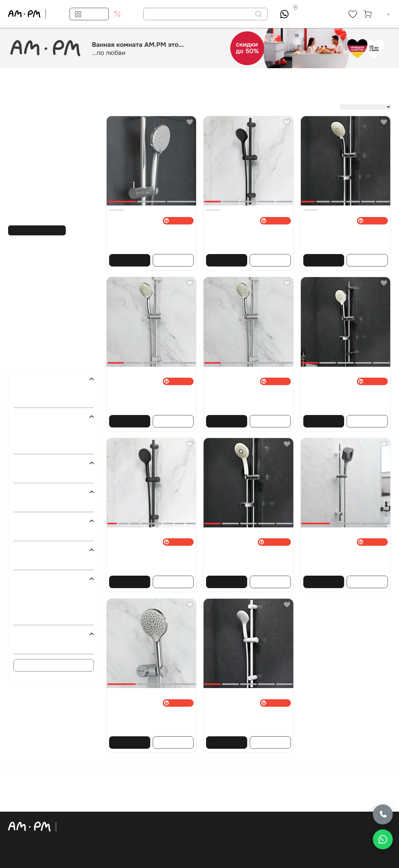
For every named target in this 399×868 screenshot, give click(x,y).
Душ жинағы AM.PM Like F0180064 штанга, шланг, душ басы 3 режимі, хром (344, 396)
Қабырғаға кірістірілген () (50, 475)
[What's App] (284, 14)
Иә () (29, 533)
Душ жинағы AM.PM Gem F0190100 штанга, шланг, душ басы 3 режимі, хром (247, 396)
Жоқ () (31, 504)
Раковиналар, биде (113, 852)
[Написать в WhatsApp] (383, 839)
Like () (31, 608)
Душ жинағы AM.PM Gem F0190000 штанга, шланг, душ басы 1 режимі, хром (150, 396)
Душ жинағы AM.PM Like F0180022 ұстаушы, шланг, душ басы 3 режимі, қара (146, 560)
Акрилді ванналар (112, 861)
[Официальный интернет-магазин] (40, 827)
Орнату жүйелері (111, 843)
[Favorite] (190, 122)
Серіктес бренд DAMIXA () (51, 646)
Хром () (32, 446)
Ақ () (29, 428)
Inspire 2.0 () (37, 591)
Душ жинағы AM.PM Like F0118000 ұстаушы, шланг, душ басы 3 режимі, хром (146, 721)
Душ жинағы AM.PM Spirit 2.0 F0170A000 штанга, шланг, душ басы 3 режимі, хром (345, 235)
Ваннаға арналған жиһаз (120, 824)
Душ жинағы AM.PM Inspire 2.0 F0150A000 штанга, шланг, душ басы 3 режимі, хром (245, 560)
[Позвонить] (383, 814)
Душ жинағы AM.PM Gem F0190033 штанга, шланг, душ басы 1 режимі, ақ (245, 718)
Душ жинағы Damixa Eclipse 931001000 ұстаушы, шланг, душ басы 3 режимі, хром (343, 560)
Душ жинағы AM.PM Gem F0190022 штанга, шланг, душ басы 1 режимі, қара (247, 235)
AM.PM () (34, 391)
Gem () (31, 617)
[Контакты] (315, 14)
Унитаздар (103, 833)
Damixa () (34, 399)
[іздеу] (258, 14)
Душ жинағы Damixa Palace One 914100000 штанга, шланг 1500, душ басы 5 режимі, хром (146, 238)
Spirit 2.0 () (35, 599)
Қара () (32, 437)
